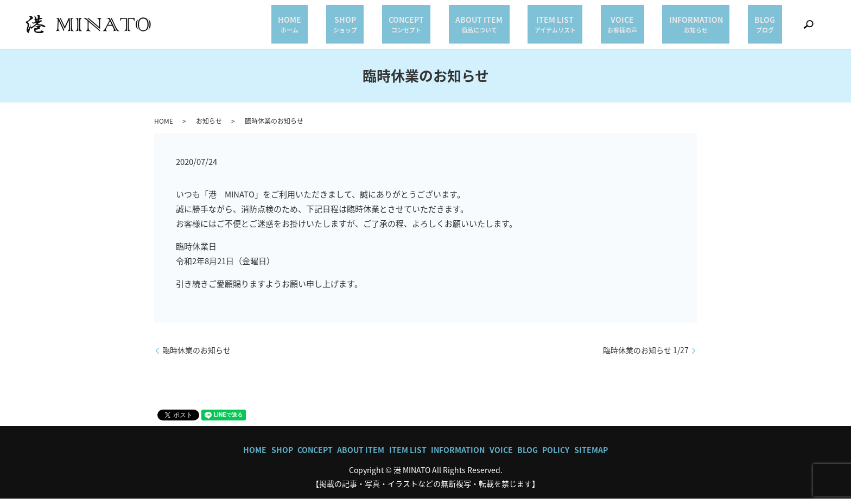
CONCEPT (481, 27)
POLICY (556, 455)
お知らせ (209, 126)
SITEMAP (591, 455)
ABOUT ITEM (540, 27)
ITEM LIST (602, 27)
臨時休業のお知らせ (196, 355)
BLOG (772, 27)
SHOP (433, 27)
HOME (390, 27)
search (808, 27)
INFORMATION (716, 27)
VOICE (656, 27)
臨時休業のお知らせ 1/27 (646, 355)
